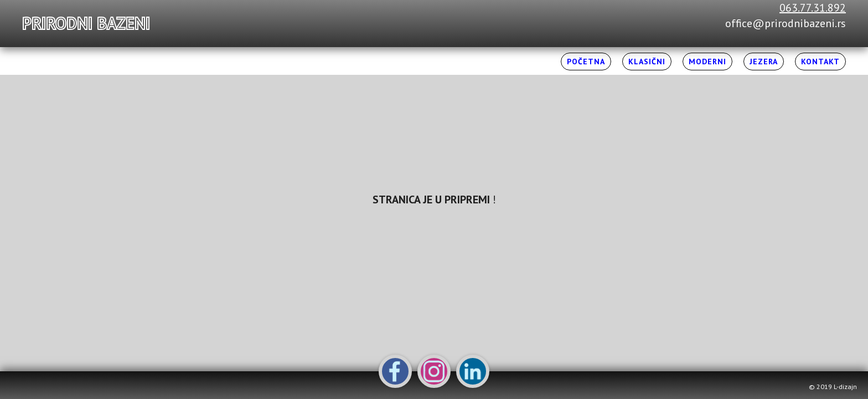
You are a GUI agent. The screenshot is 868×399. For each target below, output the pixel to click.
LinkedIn (473, 371)
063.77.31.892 (813, 8)
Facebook (395, 371)
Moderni (707, 62)
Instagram (434, 371)
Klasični (647, 62)
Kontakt (820, 62)
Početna (586, 62)
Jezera (764, 62)
